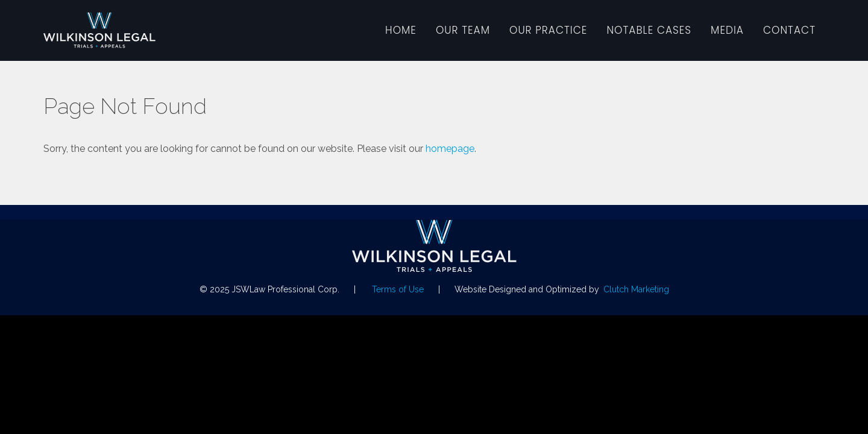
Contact (789, 30)
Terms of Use (398, 289)
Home (401, 30)
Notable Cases (649, 30)
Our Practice (548, 30)
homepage (450, 149)
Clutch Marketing (636, 289)
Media (727, 30)
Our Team (463, 30)
